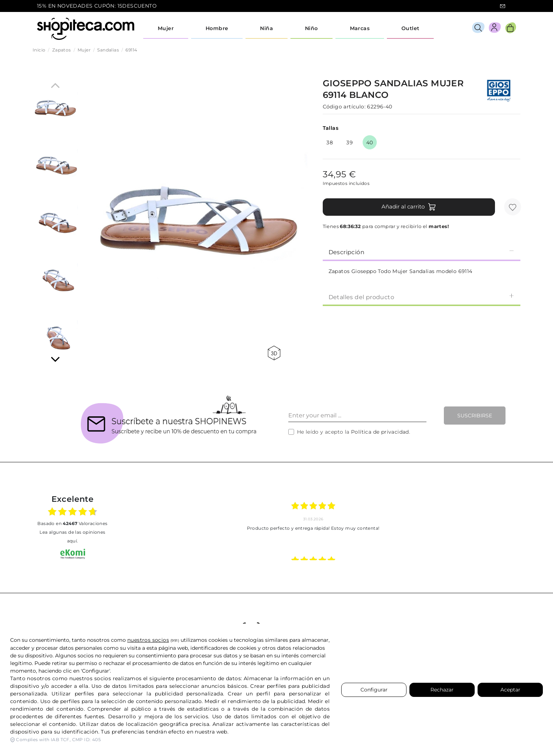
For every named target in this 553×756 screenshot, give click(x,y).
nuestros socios (148, 640)
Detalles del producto (422, 297)
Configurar (374, 690)
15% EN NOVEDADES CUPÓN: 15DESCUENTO (97, 6)
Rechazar (442, 690)
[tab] (422, 252)
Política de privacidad (380, 432)
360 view (274, 353)
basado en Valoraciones (72, 523)
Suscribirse (475, 416)
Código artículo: (344, 107)
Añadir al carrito (409, 207)
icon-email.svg (503, 6)
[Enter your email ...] (357, 416)
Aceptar (510, 690)
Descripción (422, 252)
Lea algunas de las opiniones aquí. (72, 536)
